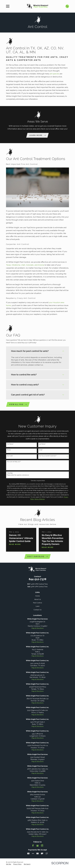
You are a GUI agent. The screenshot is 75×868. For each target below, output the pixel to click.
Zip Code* (10, 456)
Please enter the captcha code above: (18, 475)
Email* (41, 450)
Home (37, 596)
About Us (38, 599)
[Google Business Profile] (38, 846)
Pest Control (37, 603)
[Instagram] (42, 846)
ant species (54, 74)
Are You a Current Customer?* (48, 456)
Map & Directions (38, 628)
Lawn (38, 606)
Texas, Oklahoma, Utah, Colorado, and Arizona (25, 265)
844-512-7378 (37, 579)
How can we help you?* (14, 462)
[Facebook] (33, 846)
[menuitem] (9, 864)
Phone (9, 450)
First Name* (10, 444)
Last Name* (42, 444)
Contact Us (37, 610)
